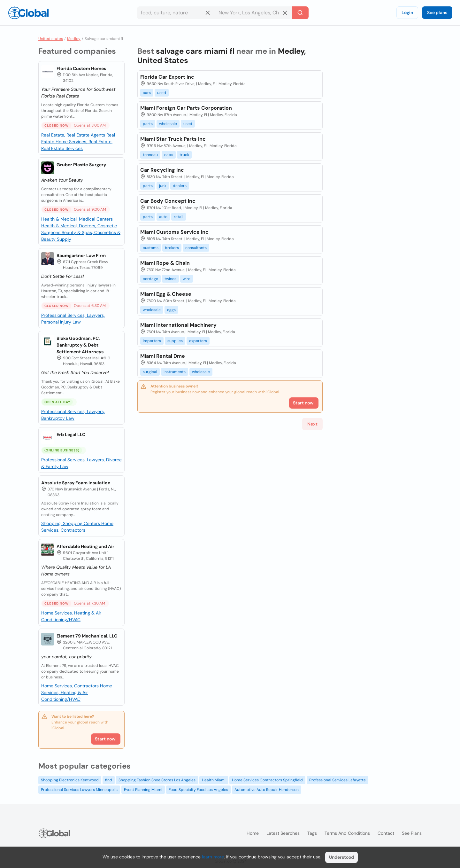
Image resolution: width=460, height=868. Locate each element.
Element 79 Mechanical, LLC (87, 636)
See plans (437, 12)
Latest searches (283, 833)
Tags (312, 833)
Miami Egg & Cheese (166, 294)
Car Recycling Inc (162, 170)
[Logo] (28, 13)
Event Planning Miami (143, 790)
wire (187, 279)
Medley (74, 39)
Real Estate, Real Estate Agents (74, 135)
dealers (180, 186)
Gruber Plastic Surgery (81, 165)
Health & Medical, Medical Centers (77, 219)
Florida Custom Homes (81, 68)
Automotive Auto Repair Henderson (267, 790)
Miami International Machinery (178, 325)
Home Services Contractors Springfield (267, 780)
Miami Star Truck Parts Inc (173, 139)
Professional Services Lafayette (337, 780)
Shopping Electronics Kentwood (70, 780)
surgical (150, 372)
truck (184, 155)
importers (152, 341)
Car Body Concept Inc (168, 201)
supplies (175, 341)
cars (147, 93)
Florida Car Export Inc (167, 77)
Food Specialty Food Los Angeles (198, 790)
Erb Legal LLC (71, 434)
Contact (386, 833)
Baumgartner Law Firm (81, 255)
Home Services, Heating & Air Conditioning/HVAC (77, 692)
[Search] (300, 13)
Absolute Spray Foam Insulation (76, 483)
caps (169, 155)
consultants (196, 248)
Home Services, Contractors (71, 686)
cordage (150, 279)
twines (170, 279)
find (109, 780)
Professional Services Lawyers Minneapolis (79, 790)
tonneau (150, 155)
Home (253, 833)
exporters (198, 341)
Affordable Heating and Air (85, 546)
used (162, 93)
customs (151, 248)
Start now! (106, 739)
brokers (172, 248)
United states (51, 39)
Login (407, 12)
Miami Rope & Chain (165, 263)
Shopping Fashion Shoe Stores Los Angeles (157, 780)
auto (163, 217)
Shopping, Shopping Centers (71, 523)
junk (163, 186)
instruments (175, 372)
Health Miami (214, 780)
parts (148, 124)
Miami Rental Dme (163, 356)
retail (179, 217)
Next (312, 424)
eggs (171, 310)
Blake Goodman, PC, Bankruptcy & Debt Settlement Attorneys (80, 345)
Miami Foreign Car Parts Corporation (186, 108)
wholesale (168, 124)
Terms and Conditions (347, 833)
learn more (213, 857)
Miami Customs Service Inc (174, 232)
